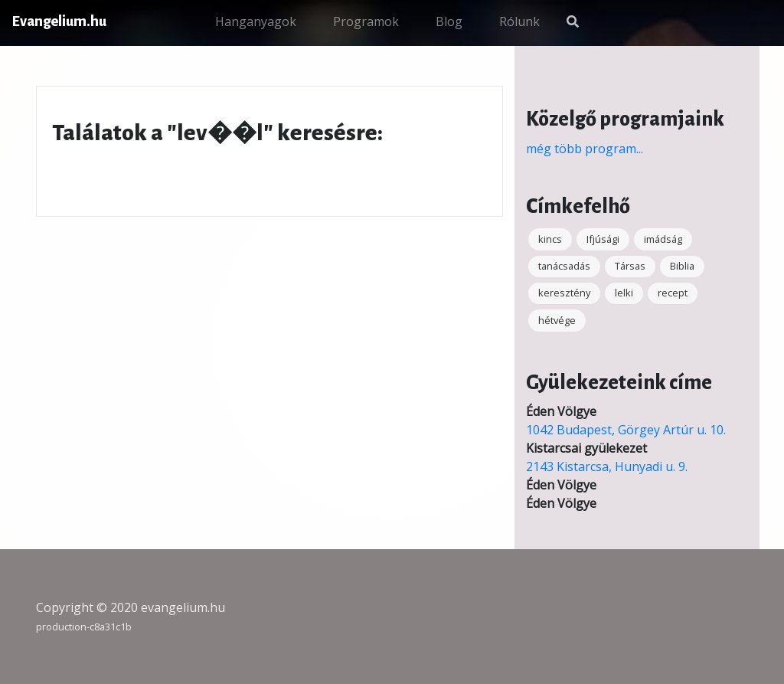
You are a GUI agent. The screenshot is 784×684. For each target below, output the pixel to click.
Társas (630, 266)
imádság (663, 239)
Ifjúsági (603, 239)
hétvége (557, 320)
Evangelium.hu (59, 21)
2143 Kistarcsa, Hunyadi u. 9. (607, 466)
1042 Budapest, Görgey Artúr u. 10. (626, 430)
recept (673, 293)
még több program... (585, 149)
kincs (550, 239)
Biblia (682, 266)
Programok (366, 21)
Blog (449, 21)
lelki (624, 293)
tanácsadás (564, 266)
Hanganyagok (256, 21)
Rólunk (519, 21)
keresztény (564, 293)
